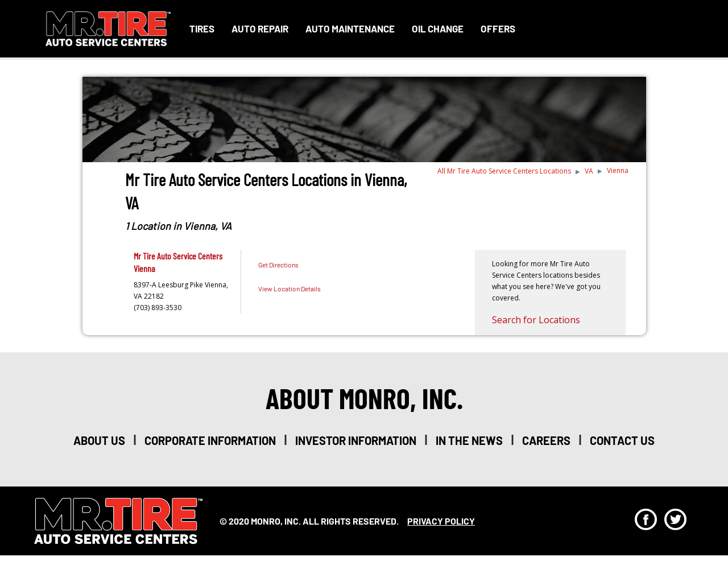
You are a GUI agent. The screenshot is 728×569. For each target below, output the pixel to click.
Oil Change (438, 28)
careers (546, 440)
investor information (356, 440)
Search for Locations (536, 320)
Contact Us (622, 440)
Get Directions (278, 265)
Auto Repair (260, 28)
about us (99, 440)
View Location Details (289, 288)
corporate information (210, 440)
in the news (469, 440)
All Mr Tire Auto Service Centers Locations (504, 171)
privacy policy (441, 521)
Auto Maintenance (350, 28)
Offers (498, 28)
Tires (202, 28)
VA (589, 171)
